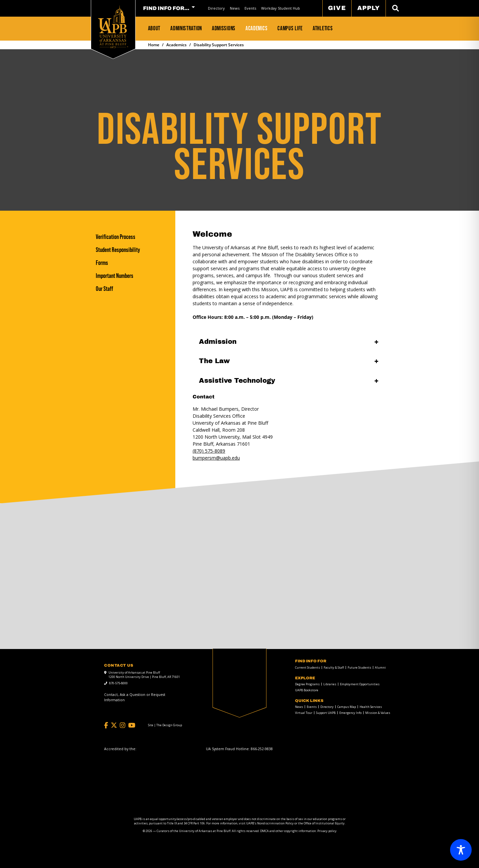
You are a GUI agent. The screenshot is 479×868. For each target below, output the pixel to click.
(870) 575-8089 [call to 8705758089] (209, 451)
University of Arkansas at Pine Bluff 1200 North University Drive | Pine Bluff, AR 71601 (144, 675)
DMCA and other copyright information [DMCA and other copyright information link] (288, 831)
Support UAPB (326, 713)
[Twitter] (114, 725)
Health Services (371, 707)
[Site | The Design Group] (165, 725)
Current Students (308, 667)
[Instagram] (123, 725)
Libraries (330, 684)
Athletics (323, 28)
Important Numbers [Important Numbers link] (115, 276)
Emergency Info (350, 713)
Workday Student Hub (281, 8)
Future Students (359, 667)
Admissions (224, 28)
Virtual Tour (304, 713)
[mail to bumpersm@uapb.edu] (216, 458)
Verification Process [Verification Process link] (116, 237)
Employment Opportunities (360, 684)
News (235, 8)
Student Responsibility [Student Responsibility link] (118, 250)
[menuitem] (217, 8)
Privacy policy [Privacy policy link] (327, 831)
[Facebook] (106, 725)
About (154, 28)
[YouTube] (132, 725)
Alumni (380, 667)
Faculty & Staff (334, 667)
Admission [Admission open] (218, 341)
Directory (216, 8)
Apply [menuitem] (369, 8)
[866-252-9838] (262, 749)
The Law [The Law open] (214, 361)
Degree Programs (307, 684)
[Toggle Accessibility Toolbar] (461, 850)
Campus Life (290, 28)
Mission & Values (378, 713)
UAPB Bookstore (307, 690)
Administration (186, 28)
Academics (256, 28)
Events (250, 8)
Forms (102, 263)
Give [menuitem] (337, 8)
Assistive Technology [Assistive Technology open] (237, 380)
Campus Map (347, 707)
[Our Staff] (132, 289)
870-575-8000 (118, 683)
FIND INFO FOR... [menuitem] (166, 8)
